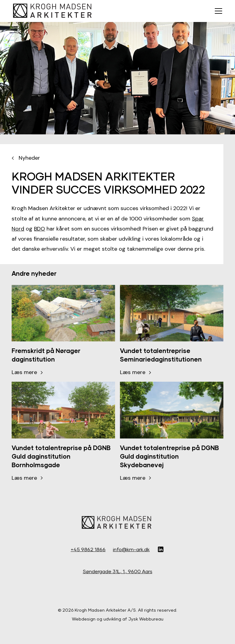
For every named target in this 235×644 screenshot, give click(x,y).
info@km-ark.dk (131, 549)
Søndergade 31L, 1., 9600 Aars (118, 571)
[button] (217, 11)
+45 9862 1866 (88, 549)
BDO (39, 229)
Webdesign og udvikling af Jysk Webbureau (118, 619)
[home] (53, 11)
